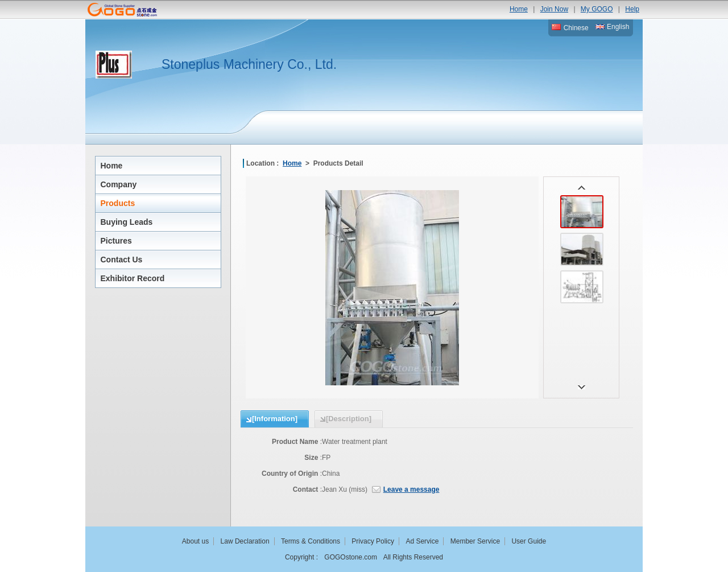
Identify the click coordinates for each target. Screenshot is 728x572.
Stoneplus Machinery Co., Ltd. (249, 64)
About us (195, 541)
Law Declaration (245, 541)
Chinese (570, 28)
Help (632, 9)
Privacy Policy (373, 541)
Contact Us (122, 260)
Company (119, 184)
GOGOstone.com (351, 557)
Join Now (554, 9)
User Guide (529, 541)
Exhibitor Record (133, 278)
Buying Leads (127, 222)
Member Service (475, 541)
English (613, 27)
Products (118, 203)
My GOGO (597, 9)
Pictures (116, 241)
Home (519, 9)
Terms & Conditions (311, 541)
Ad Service (422, 541)
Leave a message (411, 489)
